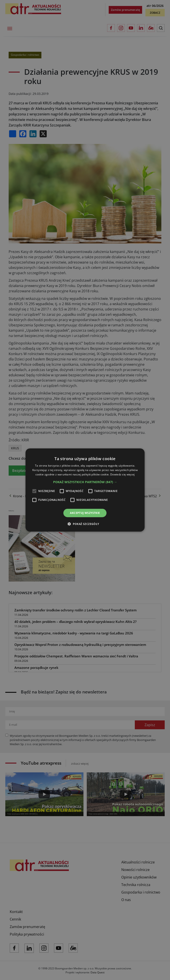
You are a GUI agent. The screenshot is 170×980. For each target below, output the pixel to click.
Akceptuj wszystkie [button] (85, 513)
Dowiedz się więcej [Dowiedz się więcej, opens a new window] (122, 474)
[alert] (85, 490)
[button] (85, 482)
